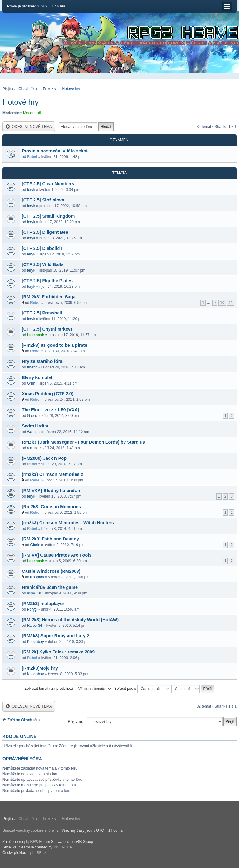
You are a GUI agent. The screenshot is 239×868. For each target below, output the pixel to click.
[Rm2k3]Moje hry (40, 668)
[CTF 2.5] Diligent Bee (45, 232)
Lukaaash (36, 335)
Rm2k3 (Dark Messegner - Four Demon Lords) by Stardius (83, 442)
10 (222, 303)
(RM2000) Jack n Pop (44, 458)
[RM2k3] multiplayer (43, 604)
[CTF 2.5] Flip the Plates (47, 281)
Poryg (32, 609)
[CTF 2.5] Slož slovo (43, 200)
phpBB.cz (38, 853)
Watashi (34, 432)
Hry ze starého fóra (42, 361)
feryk (31, 190)
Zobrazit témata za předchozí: (68, 689)
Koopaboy (39, 577)
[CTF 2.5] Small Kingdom (48, 216)
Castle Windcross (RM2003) (51, 571)
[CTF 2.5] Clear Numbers (48, 184)
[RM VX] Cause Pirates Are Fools (57, 555)
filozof (32, 367)
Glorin (35, 545)
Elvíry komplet (37, 377)
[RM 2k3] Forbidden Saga (49, 297)
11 (231, 303)
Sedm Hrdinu (36, 426)
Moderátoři (32, 113)
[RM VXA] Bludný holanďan (51, 491)
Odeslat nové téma (29, 127)
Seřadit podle (142, 689)
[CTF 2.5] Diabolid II (43, 248)
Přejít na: (75, 721)
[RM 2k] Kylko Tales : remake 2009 (58, 652)
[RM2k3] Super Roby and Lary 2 (56, 636)
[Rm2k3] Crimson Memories (51, 507)
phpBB (30, 842)
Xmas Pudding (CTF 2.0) (48, 394)
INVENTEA (63, 847)
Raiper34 (35, 626)
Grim (31, 383)
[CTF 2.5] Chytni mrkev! (47, 329)
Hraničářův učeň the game (50, 587)
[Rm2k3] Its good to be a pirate (54, 345)
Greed (32, 416)
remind (33, 448)
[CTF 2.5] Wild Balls (43, 264)
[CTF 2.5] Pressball (42, 313)
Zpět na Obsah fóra (23, 720)
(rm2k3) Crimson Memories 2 (53, 474)
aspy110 (34, 593)
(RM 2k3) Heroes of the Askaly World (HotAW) (70, 620)
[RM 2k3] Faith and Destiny (50, 539)
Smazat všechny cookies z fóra (28, 830)
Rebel (32, 157)
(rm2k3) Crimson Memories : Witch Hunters (68, 523)
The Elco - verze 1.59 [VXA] (51, 410)
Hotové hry (71, 89)
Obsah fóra (28, 89)
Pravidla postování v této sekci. (55, 151)
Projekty (49, 89)
